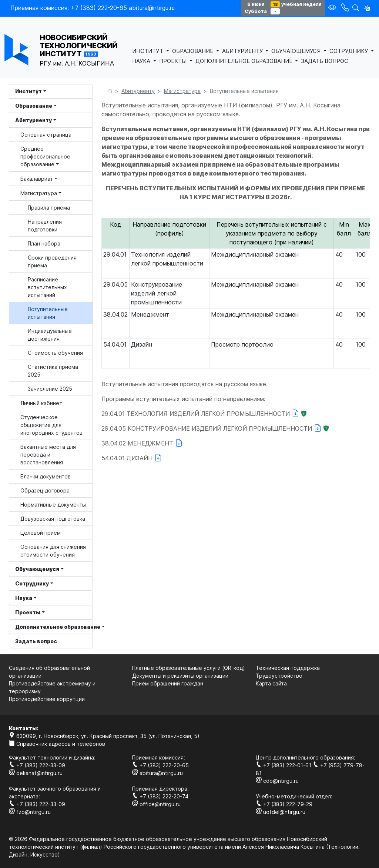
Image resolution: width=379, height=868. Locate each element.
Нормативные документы (53, 505)
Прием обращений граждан (168, 683)
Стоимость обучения (55, 353)
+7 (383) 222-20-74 (160, 796)
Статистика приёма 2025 (53, 371)
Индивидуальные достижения (50, 335)
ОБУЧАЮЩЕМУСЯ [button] (297, 51)
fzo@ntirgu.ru (30, 812)
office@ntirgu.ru (156, 804)
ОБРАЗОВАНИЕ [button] (193, 51)
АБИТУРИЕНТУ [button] (243, 51)
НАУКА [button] (142, 61)
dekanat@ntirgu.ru (36, 773)
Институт (28, 91)
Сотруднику (32, 583)
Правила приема (49, 208)
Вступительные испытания (48, 313)
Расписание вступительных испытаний (47, 287)
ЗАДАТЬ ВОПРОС (325, 61)
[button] (367, 8)
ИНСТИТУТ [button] (148, 51)
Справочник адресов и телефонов (57, 744)
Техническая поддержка (288, 668)
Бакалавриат (37, 179)
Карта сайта (271, 683)
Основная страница (46, 135)
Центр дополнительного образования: (306, 757)
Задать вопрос (36, 641)
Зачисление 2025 (50, 389)
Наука (24, 598)
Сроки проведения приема (52, 261)
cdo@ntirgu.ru (277, 781)
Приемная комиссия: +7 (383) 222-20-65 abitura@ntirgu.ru (93, 8)
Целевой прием (41, 533)
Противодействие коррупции (47, 699)
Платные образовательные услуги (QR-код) (189, 668)
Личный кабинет (41, 403)
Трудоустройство (279, 676)
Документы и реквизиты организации (180, 676)
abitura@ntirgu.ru (157, 773)
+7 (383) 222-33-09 (37, 765)
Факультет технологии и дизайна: (52, 757)
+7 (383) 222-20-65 (160, 765)
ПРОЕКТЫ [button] (174, 61)
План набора (44, 243)
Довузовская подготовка (53, 519)
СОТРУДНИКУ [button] (349, 51)
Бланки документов (46, 476)
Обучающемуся (37, 569)
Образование (34, 106)
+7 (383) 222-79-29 (284, 804)
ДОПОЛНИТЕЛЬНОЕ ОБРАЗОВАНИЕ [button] (245, 61)
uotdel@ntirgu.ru (281, 812)
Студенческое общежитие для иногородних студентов (51, 425)
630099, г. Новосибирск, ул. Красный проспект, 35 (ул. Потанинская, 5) (104, 736)
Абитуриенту (33, 120)
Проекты (28, 612)
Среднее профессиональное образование (45, 156)
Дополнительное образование (54, 627)
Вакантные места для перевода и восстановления (48, 455)
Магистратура (39, 193)
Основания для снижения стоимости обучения (53, 551)
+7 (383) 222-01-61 (284, 765)
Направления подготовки (45, 226)
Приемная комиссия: (159, 757)
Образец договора (45, 490)
